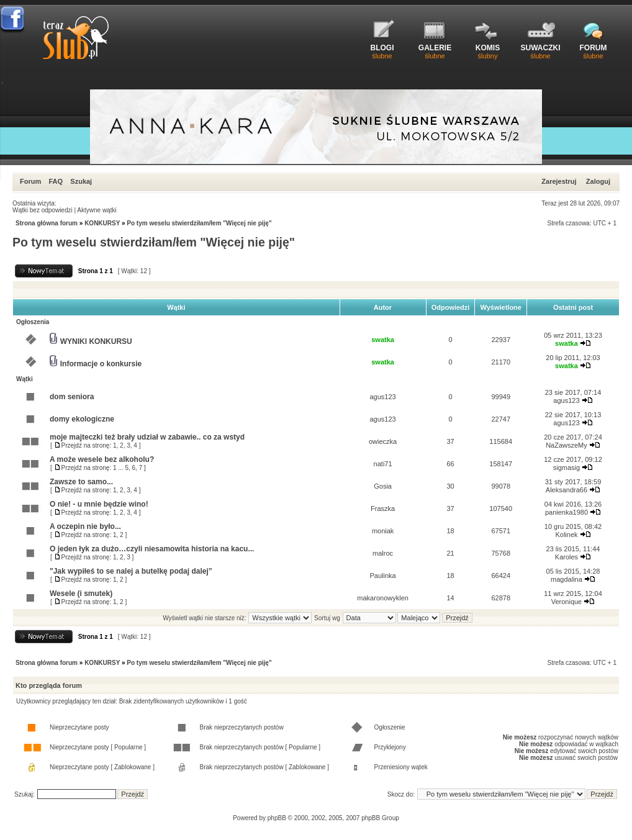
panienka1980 (567, 512)
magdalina (567, 579)
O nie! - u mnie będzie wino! (99, 504)
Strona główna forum (47, 223)
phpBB (277, 818)
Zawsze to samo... (81, 482)
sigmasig (567, 467)
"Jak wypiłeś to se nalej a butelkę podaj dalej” (131, 571)
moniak (383, 531)
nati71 (383, 464)
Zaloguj (598, 181)
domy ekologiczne (82, 419)
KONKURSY (102, 223)
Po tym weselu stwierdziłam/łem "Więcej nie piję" (199, 223)
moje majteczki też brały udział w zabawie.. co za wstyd (147, 437)
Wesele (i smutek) (81, 594)
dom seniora (72, 397)
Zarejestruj (559, 181)
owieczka (383, 441)
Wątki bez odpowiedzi (43, 210)
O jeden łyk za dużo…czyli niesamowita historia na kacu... (152, 549)
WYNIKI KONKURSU (96, 341)
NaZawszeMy (567, 445)
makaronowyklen (383, 598)
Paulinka (383, 576)
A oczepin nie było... (85, 526)
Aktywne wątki (97, 210)
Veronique (567, 602)
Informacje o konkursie (101, 364)
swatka (383, 340)
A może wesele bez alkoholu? (102, 459)
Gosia (383, 486)
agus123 (383, 397)
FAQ (56, 181)
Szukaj (81, 181)
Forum (30, 181)
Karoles (567, 557)
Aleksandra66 (567, 490)
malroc (383, 553)
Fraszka (383, 508)
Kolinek (566, 535)
